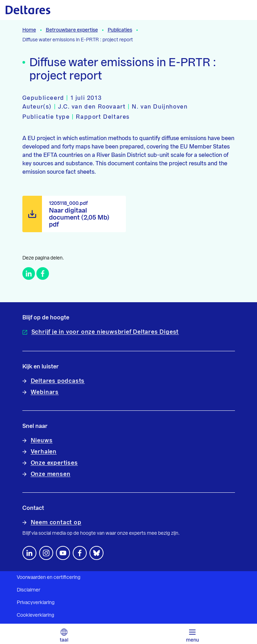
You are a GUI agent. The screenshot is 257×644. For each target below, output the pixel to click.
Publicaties (120, 30)
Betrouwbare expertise (72, 30)
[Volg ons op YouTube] (63, 553)
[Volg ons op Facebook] (80, 553)
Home (29, 30)
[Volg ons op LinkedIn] (29, 553)
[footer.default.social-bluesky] (97, 553)
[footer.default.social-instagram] (46, 553)
